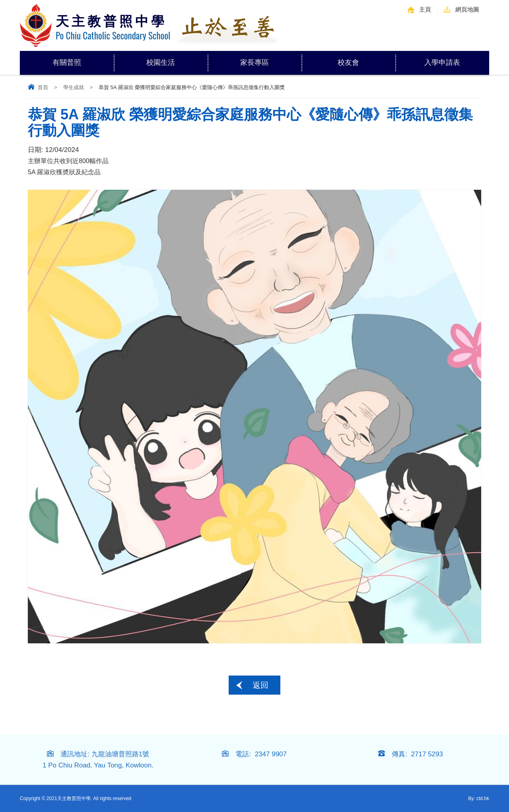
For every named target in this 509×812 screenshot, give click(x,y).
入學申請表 (442, 62)
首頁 (43, 87)
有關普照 (83, 59)
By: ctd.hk (479, 798)
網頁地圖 (467, 9)
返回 (260, 685)
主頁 (425, 9)
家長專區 (271, 59)
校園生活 (177, 59)
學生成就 (74, 87)
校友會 (348, 62)
